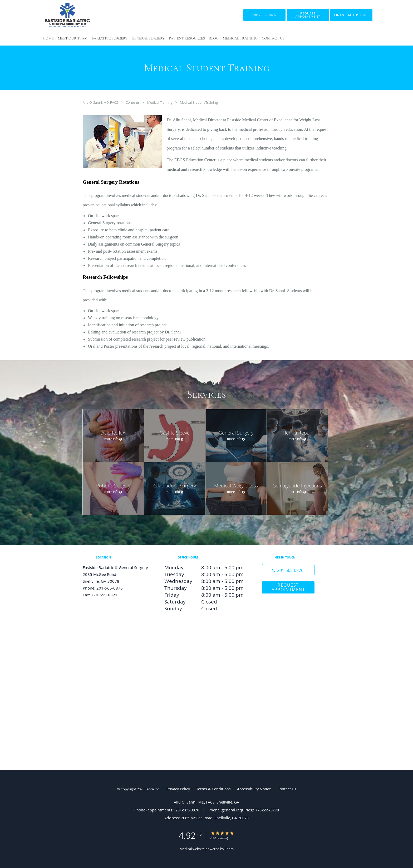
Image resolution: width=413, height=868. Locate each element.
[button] (308, 15)
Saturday (205, 602)
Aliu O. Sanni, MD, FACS (101, 102)
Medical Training (160, 102)
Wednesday (205, 581)
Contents (133, 102)
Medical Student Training (199, 102)
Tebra (229, 849)
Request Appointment (288, 587)
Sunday (205, 608)
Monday (205, 567)
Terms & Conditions (213, 789)
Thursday (205, 588)
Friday (205, 595)
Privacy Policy (178, 789)
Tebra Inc (152, 789)
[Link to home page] (60, 15)
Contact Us (287, 789)
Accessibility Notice (254, 789)
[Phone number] (288, 570)
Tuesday (205, 574)
